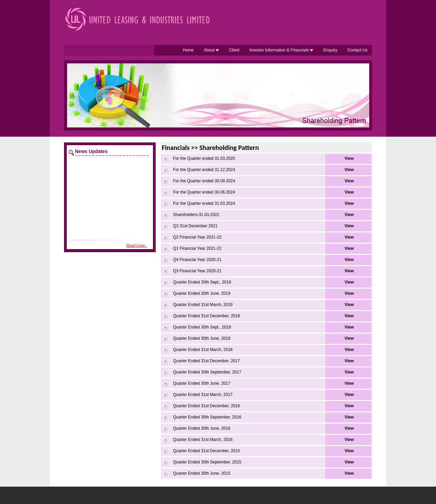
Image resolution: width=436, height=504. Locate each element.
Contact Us (357, 50)
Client (234, 50)
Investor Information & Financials (281, 50)
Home (188, 50)
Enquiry (331, 50)
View (349, 158)
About (211, 50)
